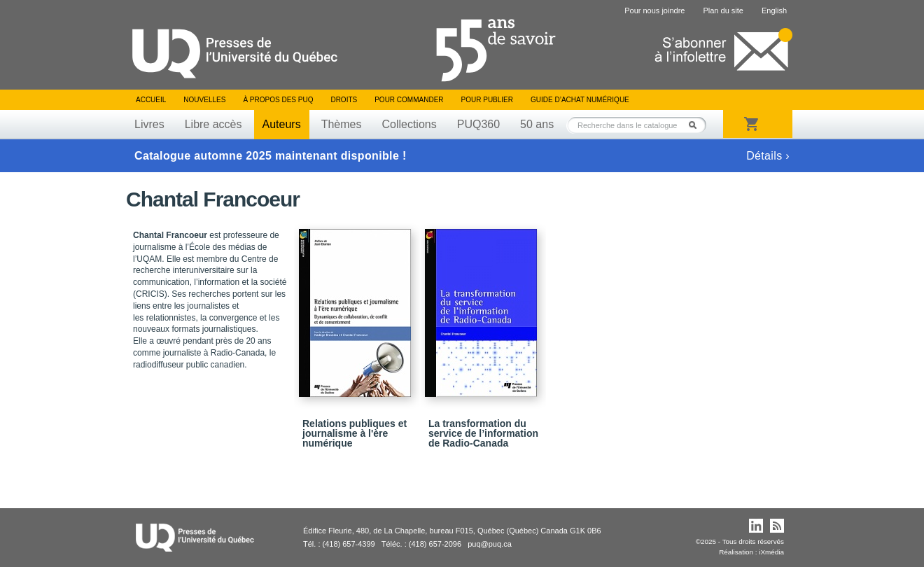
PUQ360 (478, 124)
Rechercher (696, 125)
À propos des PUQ (278, 100)
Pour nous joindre (654, 10)
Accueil (151, 100)
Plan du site (723, 10)
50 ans (537, 124)
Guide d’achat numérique (580, 100)
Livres (149, 124)
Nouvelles (204, 100)
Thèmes (342, 124)
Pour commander (409, 100)
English (774, 10)
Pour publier (487, 100)
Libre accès (213, 124)
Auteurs (282, 124)
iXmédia (771, 552)
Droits (344, 100)
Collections (409, 124)
